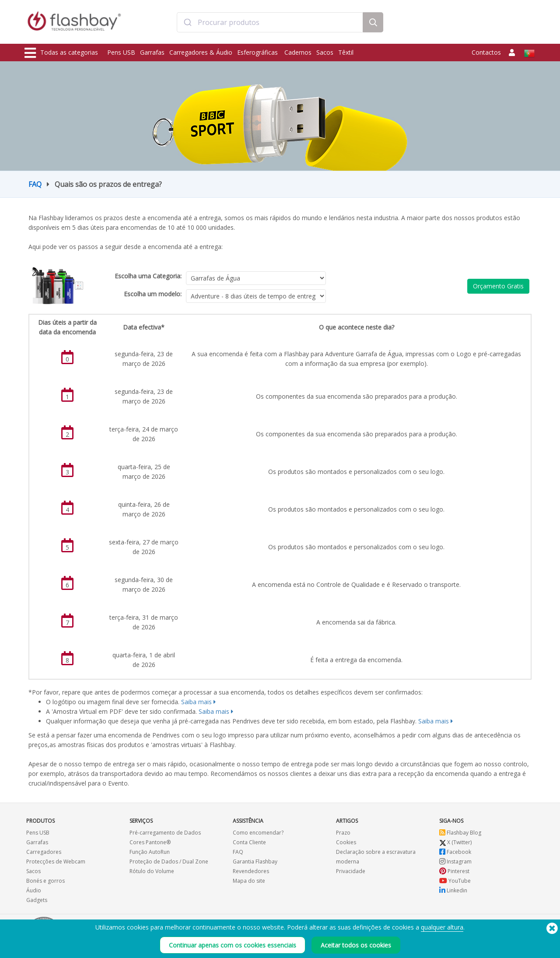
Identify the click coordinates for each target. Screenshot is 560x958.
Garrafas (152, 52)
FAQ (35, 184)
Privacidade (351, 871)
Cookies (346, 842)
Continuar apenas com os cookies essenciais (233, 945)
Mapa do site (249, 881)
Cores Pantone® (150, 842)
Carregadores (44, 852)
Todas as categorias (61, 53)
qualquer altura (442, 927)
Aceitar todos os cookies (356, 945)
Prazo (343, 833)
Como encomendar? (258, 833)
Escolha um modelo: (153, 294)
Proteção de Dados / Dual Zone (169, 861)
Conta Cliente (249, 842)
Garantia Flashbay (255, 861)
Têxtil (346, 52)
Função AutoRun (150, 852)
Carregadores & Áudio (201, 52)
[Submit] (187, 23)
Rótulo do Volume (152, 871)
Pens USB (121, 52)
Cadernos (298, 52)
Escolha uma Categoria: (148, 276)
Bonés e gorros (45, 881)
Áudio (34, 890)
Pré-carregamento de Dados (165, 833)
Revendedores (251, 871)
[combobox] (270, 23)
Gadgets (37, 900)
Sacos (325, 52)
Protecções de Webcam (56, 861)
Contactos (486, 52)
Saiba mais (196, 702)
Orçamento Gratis (498, 286)
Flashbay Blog (460, 833)
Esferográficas (258, 52)
